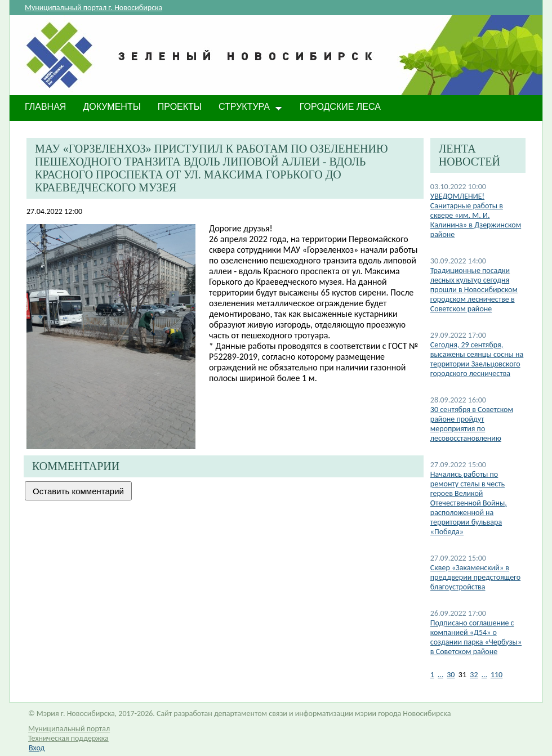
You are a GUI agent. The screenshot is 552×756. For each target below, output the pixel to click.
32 (474, 675)
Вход (37, 748)
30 (451, 675)
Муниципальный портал (69, 729)
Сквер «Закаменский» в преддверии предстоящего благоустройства (475, 577)
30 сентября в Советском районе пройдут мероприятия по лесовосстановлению (472, 424)
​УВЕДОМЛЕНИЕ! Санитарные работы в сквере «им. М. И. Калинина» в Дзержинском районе (476, 215)
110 (497, 675)
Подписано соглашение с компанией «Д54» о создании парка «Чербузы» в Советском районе (476, 637)
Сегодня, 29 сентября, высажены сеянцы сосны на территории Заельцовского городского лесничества (477, 359)
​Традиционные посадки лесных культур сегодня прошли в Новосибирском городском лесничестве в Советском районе (474, 290)
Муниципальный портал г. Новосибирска (94, 8)
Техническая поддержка (68, 738)
